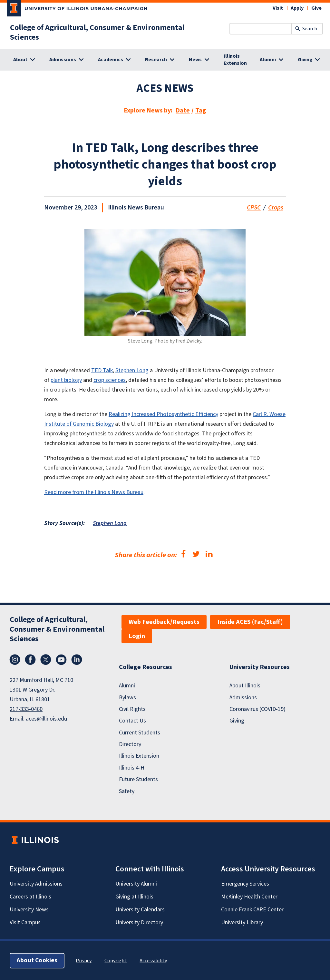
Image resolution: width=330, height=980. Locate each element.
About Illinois (245, 686)
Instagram (15, 660)
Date (183, 111)
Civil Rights (132, 709)
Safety (127, 791)
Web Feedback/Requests (164, 622)
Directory (130, 744)
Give (316, 8)
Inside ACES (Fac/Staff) (250, 622)
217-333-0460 (26, 709)
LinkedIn (77, 660)
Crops (276, 208)
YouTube (61, 660)
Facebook (30, 660)
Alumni (127, 686)
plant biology (66, 380)
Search (310, 29)
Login (137, 636)
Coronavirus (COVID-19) (257, 709)
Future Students (138, 779)
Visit (278, 8)
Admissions (243, 698)
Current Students (140, 733)
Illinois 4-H (132, 768)
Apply (297, 8)
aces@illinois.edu (46, 719)
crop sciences (110, 380)
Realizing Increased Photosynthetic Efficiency (163, 414)
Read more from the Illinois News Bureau (94, 492)
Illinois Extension (235, 60)
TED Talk (102, 370)
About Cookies (37, 961)
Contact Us (132, 721)
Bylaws (127, 698)
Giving (237, 721)
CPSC (254, 208)
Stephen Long (132, 370)
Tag (201, 111)
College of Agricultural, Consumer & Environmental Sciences (97, 33)
